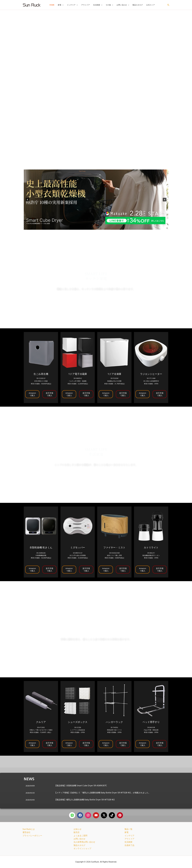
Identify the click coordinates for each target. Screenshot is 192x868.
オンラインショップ (82, 848)
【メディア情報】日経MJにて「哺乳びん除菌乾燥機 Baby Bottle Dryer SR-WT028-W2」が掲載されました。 (102, 793)
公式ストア (150, 5)
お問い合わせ (123, 5)
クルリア (41, 722)
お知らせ (78, 829)
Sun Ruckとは (29, 829)
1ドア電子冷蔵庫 (78, 374)
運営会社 (26, 832)
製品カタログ (138, 5)
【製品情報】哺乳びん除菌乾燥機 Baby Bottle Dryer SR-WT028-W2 (85, 800)
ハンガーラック (114, 722)
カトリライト (151, 547)
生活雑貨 (98, 5)
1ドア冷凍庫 (114, 374)
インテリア (72, 5)
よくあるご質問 (80, 836)
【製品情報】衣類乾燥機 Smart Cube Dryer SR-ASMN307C (81, 786)
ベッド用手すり (151, 722)
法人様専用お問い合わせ (84, 842)
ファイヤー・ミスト (114, 547)
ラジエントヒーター (151, 374)
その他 (109, 5)
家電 (61, 5)
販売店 (77, 832)
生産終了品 (129, 845)
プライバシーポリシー (32, 836)
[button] (62, 5)
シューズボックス (78, 722)
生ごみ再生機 (41, 374)
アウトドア (85, 5)
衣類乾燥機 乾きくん (41, 547)
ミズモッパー (78, 547)
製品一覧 (128, 829)
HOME (52, 5)
